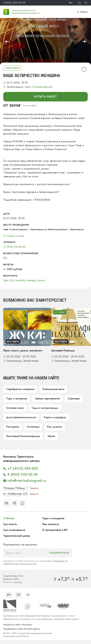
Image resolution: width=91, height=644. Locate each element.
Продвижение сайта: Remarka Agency (22, 629)
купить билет (45, 97)
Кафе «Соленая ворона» (39, 87)
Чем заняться (51, 524)
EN (9, 595)
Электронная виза (53, 389)
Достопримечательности (21, 417)
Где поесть (10, 524)
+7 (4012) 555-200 (23, 468)
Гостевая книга (15, 408)
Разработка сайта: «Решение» (18, 625)
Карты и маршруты (55, 417)
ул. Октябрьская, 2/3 (15, 494)
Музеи (51, 436)
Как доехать (55, 427)
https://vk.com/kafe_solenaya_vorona (24, 280)
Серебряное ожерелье (20, 389)
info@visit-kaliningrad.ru (27, 480)
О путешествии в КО (55, 530)
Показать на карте (15, 236)
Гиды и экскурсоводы (45, 408)
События (9, 518)
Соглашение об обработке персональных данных (35, 562)
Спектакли (12, 68)
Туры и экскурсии (17, 399)
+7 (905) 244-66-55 (14, 247)
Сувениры (74, 399)
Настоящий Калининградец (23, 436)
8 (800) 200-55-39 (14, 3)
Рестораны (13, 427)
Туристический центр (17, 536)
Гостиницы (33, 427)
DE (19, 595)
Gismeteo (18, 582)
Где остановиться (14, 530)
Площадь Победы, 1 (15, 488)
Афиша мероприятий (47, 399)
